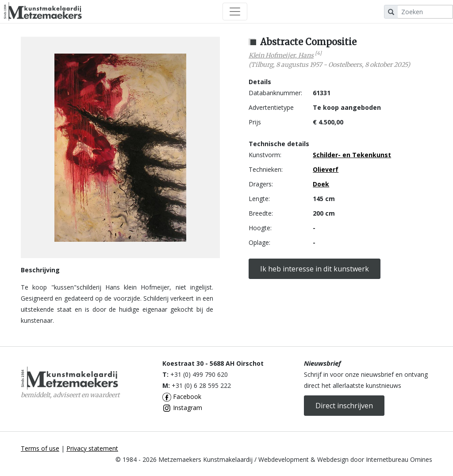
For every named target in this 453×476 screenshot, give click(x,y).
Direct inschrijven (344, 406)
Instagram (182, 408)
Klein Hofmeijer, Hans (281, 55)
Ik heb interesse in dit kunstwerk (315, 269)
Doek (321, 184)
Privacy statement (92, 448)
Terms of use (40, 448)
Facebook (182, 397)
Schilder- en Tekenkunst (352, 155)
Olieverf (326, 169)
